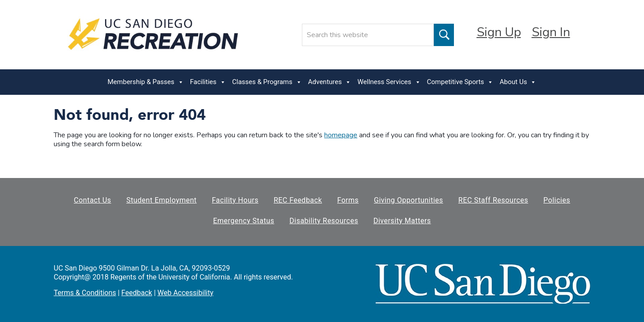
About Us (518, 82)
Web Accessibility (185, 293)
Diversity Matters (402, 221)
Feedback (137, 293)
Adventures (330, 82)
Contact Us (93, 200)
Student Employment (162, 200)
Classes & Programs (267, 82)
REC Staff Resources (493, 200)
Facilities (208, 82)
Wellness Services (389, 82)
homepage (341, 135)
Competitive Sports (460, 82)
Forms (348, 200)
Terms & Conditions (85, 293)
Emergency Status (244, 221)
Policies (557, 200)
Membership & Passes (146, 82)
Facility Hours (235, 200)
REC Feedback (298, 200)
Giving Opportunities (409, 200)
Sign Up (499, 32)
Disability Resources (324, 221)
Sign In (551, 32)
